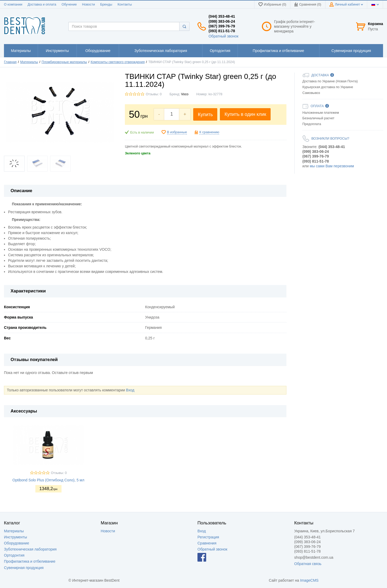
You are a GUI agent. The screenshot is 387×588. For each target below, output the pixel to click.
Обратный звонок (223, 36)
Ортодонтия (14, 555)
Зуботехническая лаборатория (30, 549)
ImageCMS (309, 580)
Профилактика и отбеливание (30, 561)
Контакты (125, 4)
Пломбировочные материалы (64, 62)
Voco (185, 94)
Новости (89, 4)
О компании (13, 4)
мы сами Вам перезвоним (332, 166)
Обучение (69, 4)
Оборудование (16, 543)
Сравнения (207, 543)
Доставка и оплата (42, 4)
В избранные (177, 132)
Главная (10, 62)
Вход (130, 390)
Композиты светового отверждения (118, 62)
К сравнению (209, 132)
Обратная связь (308, 564)
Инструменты (15, 537)
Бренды (106, 4)
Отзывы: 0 (154, 94)
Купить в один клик (245, 114)
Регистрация (208, 537)
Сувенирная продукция (24, 568)
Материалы (29, 62)
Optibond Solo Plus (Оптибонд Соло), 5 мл (48, 480)
